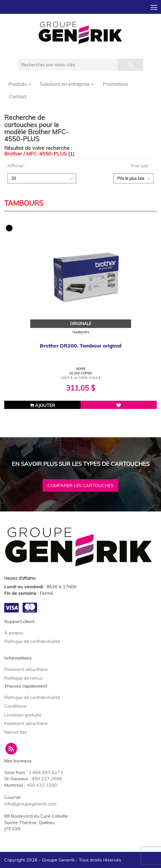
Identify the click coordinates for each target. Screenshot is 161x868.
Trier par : (141, 166)
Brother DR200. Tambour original (81, 346)
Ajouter (42, 405)
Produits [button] (20, 84)
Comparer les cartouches (80, 485)
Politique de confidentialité (32, 641)
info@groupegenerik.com (30, 804)
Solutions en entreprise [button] (67, 84)
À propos (14, 633)
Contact (18, 96)
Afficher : (17, 166)
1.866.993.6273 (46, 772)
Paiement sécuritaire (26, 669)
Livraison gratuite (23, 715)
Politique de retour (24, 678)
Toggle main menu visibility (154, 6)
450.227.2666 (47, 779)
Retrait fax (16, 732)
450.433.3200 (42, 785)
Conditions (15, 706)
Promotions (116, 84)
